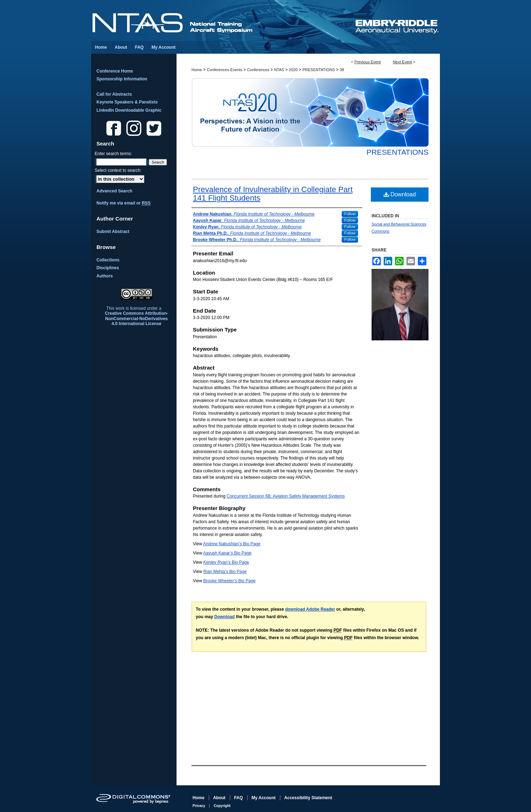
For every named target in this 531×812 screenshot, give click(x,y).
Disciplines (108, 268)
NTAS (280, 70)
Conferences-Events (225, 70)
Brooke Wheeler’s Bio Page (229, 581)
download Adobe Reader (310, 609)
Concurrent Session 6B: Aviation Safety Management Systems (286, 496)
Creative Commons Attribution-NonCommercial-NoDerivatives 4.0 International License (137, 319)
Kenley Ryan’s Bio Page (226, 562)
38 (342, 70)
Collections (108, 260)
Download (400, 194)
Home (197, 70)
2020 (294, 70)
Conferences (259, 70)
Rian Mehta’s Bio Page (225, 572)
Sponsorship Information (122, 79)
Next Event (403, 62)
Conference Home (115, 71)
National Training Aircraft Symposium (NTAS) (223, 20)
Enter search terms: (113, 154)
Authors (105, 276)
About (220, 798)
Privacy (199, 806)
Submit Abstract (113, 232)
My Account (264, 798)
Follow (350, 214)
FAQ (239, 798)
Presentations (398, 152)
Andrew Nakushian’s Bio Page (232, 544)
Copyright (222, 806)
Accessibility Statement (308, 798)
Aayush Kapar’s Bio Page (227, 553)
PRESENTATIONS (319, 70)
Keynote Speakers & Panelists (127, 102)
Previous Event (368, 62)
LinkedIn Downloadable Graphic (129, 110)
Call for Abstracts (114, 94)
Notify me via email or (123, 203)
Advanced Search (114, 191)
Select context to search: (118, 170)
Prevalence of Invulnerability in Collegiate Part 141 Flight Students (273, 194)
